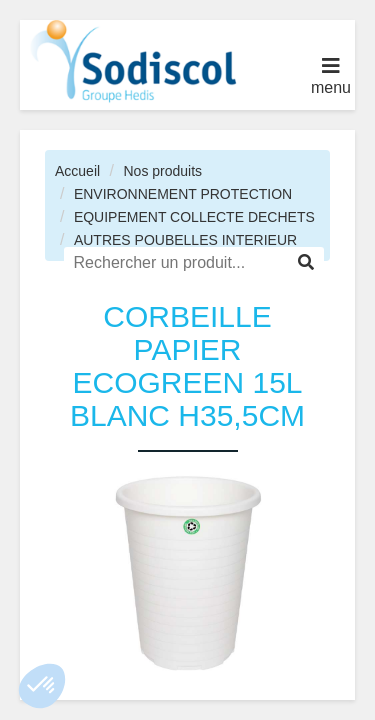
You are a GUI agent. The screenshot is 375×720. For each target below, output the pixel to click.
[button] (42, 686)
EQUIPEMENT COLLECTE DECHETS (194, 217)
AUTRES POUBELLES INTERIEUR (185, 240)
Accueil (77, 171)
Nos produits (162, 171)
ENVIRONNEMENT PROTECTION (183, 194)
